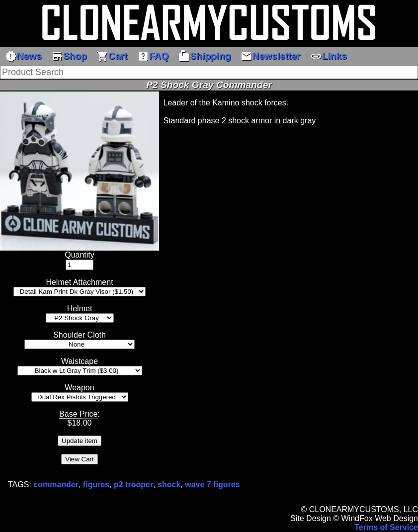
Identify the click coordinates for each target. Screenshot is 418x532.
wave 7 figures (212, 485)
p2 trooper (133, 485)
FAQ (153, 56)
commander (56, 485)
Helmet (80, 309)
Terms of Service (386, 527)
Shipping (204, 56)
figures (96, 485)
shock (169, 485)
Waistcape (80, 361)
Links (329, 56)
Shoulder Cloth (80, 335)
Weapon (79, 388)
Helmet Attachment (79, 282)
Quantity (80, 255)
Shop (69, 56)
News (23, 56)
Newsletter (271, 56)
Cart (112, 56)
